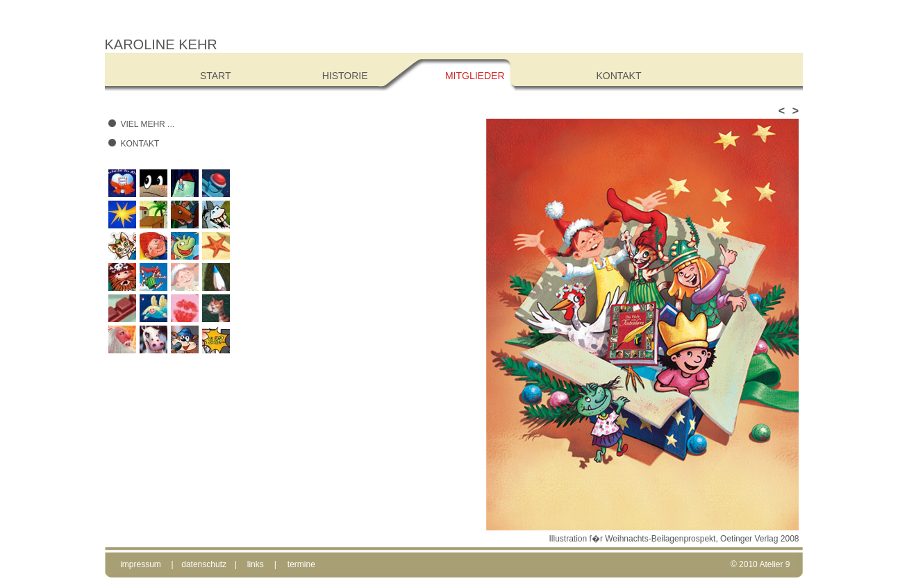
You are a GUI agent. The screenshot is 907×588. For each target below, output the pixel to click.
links (256, 564)
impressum (141, 564)
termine (301, 564)
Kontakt (140, 144)
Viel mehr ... (148, 124)
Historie (345, 76)
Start (216, 76)
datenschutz (204, 564)
